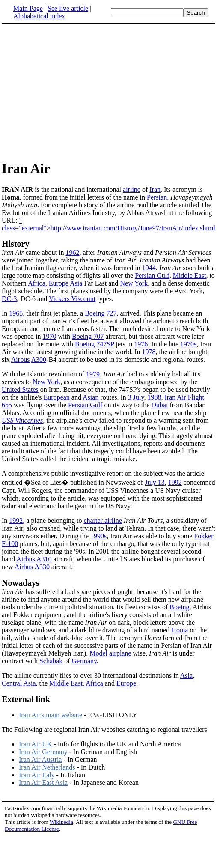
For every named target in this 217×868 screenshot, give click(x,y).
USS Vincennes (22, 420)
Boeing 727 (101, 313)
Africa (37, 283)
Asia (76, 283)
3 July (136, 397)
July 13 (155, 482)
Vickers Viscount (72, 299)
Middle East (190, 276)
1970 (50, 336)
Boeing (179, 607)
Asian (91, 397)
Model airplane (110, 653)
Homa (180, 630)
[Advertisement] (109, 92)
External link (26, 699)
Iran (155, 189)
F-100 (10, 544)
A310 (44, 559)
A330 (42, 567)
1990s (98, 536)
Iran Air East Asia (43, 783)
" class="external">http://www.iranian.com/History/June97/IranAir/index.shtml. (109, 224)
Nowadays (21, 583)
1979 (93, 374)
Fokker (204, 536)
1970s (188, 344)
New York (134, 283)
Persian (157, 197)
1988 (154, 397)
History (15, 244)
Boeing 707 (88, 336)
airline (132, 189)
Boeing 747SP (94, 344)
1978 (149, 352)
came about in (34, 252)
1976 (141, 344)
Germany (85, 661)
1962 (72, 252)
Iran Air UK (35, 744)
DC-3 (9, 299)
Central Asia (19, 683)
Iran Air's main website (51, 715)
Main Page (28, 8)
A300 (39, 359)
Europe (59, 283)
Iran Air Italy (37, 775)
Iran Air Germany (43, 752)
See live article (68, 8)
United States (20, 389)
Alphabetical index (39, 16)
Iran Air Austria (40, 759)
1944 (149, 268)
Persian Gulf (152, 276)
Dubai (159, 405)
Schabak (51, 661)
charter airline (103, 521)
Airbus (21, 359)
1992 (175, 482)
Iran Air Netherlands (47, 767)
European (57, 397)
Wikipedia (61, 822)
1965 (16, 313)
